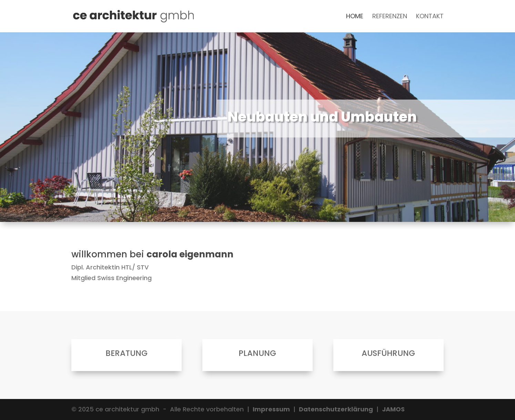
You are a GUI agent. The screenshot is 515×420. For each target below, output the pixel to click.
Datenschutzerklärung (336, 409)
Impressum (271, 409)
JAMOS (393, 409)
